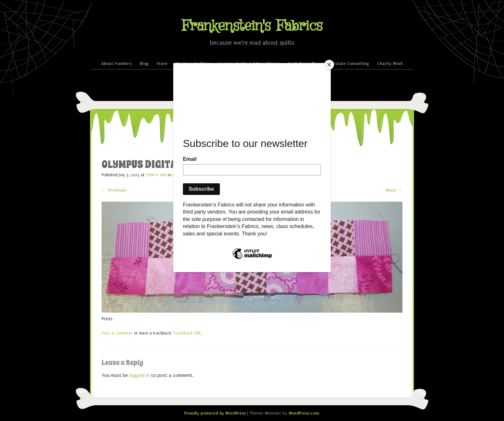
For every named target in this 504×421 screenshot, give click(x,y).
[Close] (329, 65)
